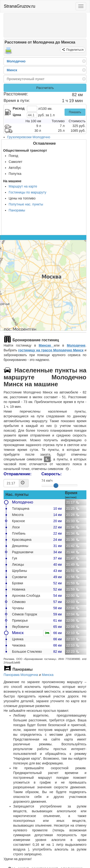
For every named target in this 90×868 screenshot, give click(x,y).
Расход (19, 108)
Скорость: (52, 474)
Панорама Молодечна (21, 675)
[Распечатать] (8, 52)
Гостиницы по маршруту (27, 192)
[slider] (56, 486)
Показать (75, 112)
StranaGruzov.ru (20, 6)
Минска (48, 675)
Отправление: (18, 474)
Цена (17, 115)
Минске (46, 345)
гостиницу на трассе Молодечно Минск (51, 350)
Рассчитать (45, 88)
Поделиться (75, 50)
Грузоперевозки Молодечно (29, 137)
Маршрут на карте (23, 186)
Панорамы (17, 210)
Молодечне (76, 345)
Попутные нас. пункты (26, 204)
